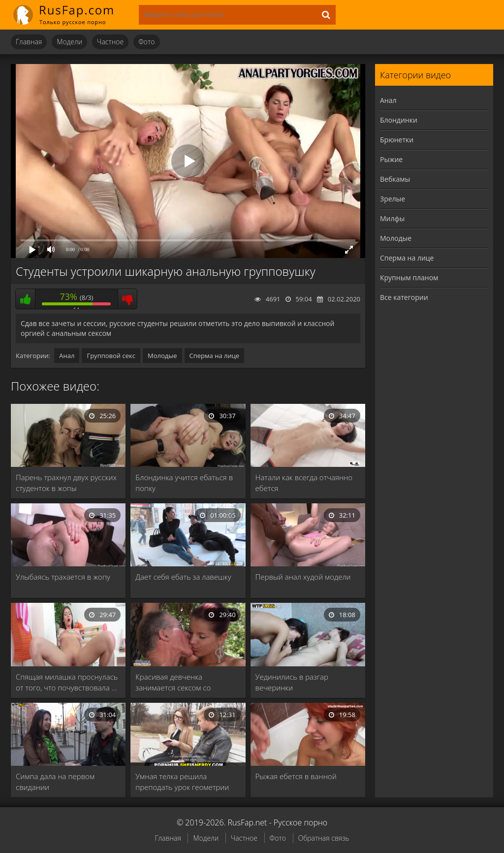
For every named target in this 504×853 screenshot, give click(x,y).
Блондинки (399, 120)
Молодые (162, 356)
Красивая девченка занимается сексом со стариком (173, 682)
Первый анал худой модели (303, 577)
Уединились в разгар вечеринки (292, 682)
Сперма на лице (215, 356)
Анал (67, 356)
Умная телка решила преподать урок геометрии (182, 782)
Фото (146, 42)
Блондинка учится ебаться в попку (184, 483)
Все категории (404, 297)
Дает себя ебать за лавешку (183, 577)
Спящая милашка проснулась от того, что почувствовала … (67, 682)
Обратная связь (324, 838)
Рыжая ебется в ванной (296, 776)
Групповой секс (111, 356)
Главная (29, 42)
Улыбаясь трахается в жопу (63, 577)
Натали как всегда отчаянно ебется (304, 483)
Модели (69, 42)
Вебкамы (395, 179)
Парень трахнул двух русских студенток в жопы (66, 483)
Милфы (392, 218)
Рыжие (391, 159)
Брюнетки (397, 140)
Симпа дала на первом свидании (55, 782)
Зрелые (393, 199)
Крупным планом (409, 278)
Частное (110, 42)
